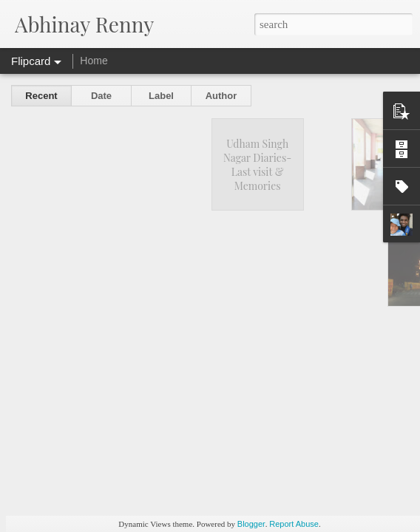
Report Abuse (294, 524)
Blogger (251, 524)
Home (94, 61)
